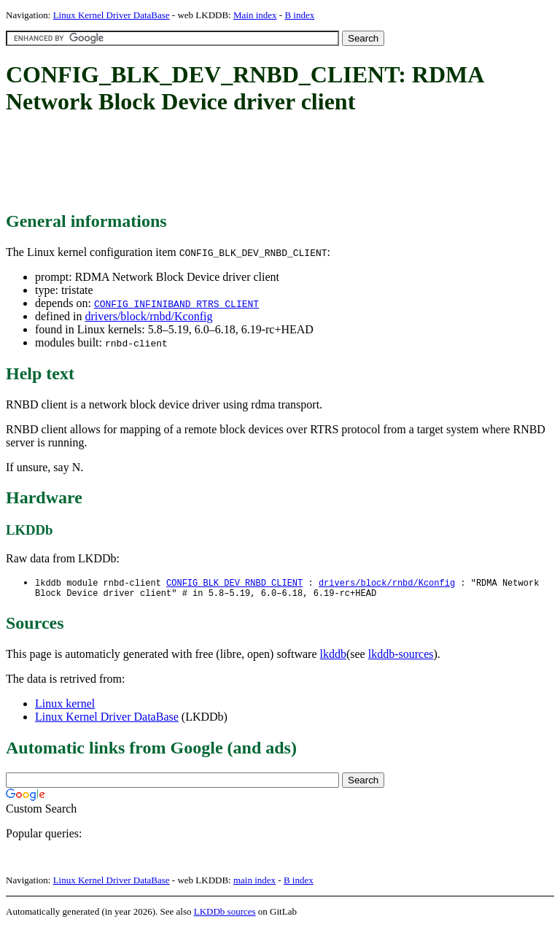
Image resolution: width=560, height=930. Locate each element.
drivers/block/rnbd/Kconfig (148, 316)
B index (299, 15)
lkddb (333, 657)
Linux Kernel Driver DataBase (112, 15)
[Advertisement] (271, 164)
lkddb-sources (401, 657)
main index (254, 883)
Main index (255, 15)
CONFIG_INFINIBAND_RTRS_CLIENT (176, 303)
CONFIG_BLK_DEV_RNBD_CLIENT (234, 583)
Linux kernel (65, 706)
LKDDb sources (225, 914)
